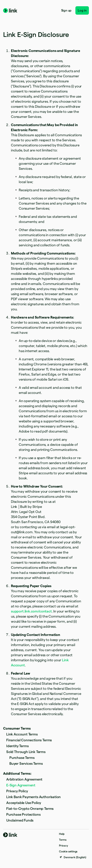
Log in (82, 10)
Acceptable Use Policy (24, 803)
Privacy (63, 846)
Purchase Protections (23, 814)
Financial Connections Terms (29, 740)
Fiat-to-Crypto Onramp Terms (30, 809)
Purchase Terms (22, 758)
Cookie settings (68, 851)
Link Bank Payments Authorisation (33, 797)
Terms (63, 840)
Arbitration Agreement (24, 779)
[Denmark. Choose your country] (73, 857)
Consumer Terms (17, 728)
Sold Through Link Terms (26, 752)
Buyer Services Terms (26, 763)
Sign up (66, 10)
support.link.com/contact (31, 611)
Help (62, 834)
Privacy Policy (17, 791)
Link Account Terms (22, 734)
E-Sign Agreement (21, 785)
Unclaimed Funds (20, 820)
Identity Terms (17, 746)
